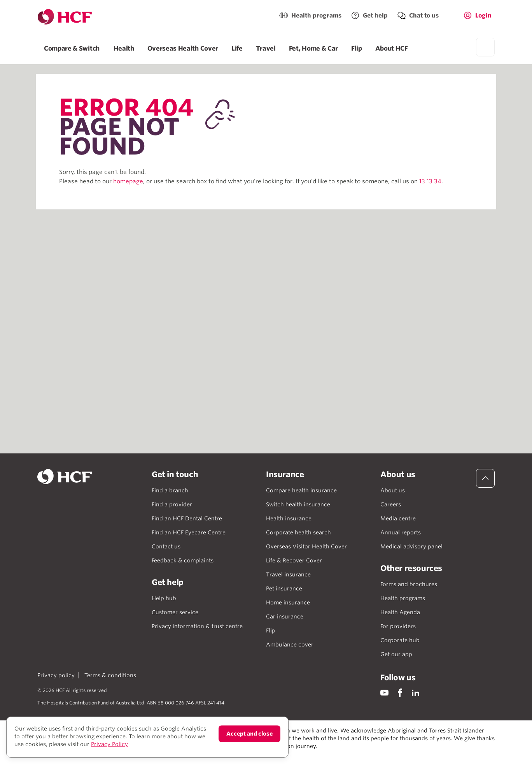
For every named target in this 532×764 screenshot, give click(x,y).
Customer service (175, 612)
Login (483, 16)
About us (393, 490)
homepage (128, 181)
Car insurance (285, 616)
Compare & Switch (72, 48)
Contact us (166, 546)
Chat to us (424, 16)
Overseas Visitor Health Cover (306, 546)
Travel (266, 48)
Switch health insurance (298, 504)
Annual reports (401, 532)
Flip (357, 48)
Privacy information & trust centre (197, 626)
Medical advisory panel (411, 546)
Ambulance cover (290, 645)
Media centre (398, 518)
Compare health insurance (301, 490)
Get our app (396, 654)
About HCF (392, 48)
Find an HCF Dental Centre (187, 518)
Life (237, 48)
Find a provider (172, 504)
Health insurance (289, 518)
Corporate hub (400, 640)
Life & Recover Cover (294, 560)
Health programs (316, 16)
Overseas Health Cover (183, 48)
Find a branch (170, 490)
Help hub (164, 598)
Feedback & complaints (183, 560)
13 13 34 (430, 181)
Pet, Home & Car (313, 48)
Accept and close (249, 734)
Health (124, 48)
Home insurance (288, 602)
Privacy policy (56, 675)
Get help (375, 16)
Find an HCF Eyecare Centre (189, 532)
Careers (391, 504)
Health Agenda (400, 612)
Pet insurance (284, 588)
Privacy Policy (109, 744)
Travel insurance (288, 574)
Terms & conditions (110, 675)
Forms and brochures (409, 584)
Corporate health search (298, 532)
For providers (398, 626)
